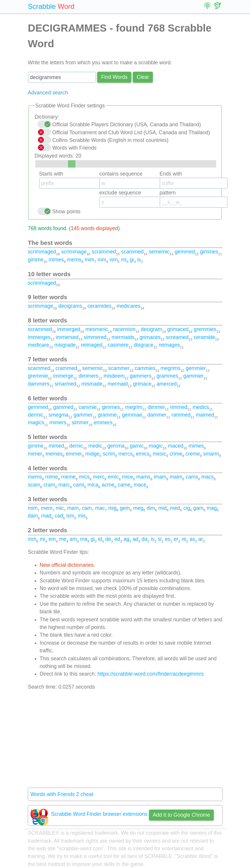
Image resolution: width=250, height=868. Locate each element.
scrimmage (74, 252)
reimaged (92, 345)
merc (99, 477)
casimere (118, 345)
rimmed (179, 407)
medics (201, 407)
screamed (177, 337)
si (160, 539)
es (168, 539)
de (108, 539)
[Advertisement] (125, 739)
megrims (170, 368)
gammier (193, 376)
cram (49, 485)
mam (73, 508)
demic (76, 446)
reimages (169, 345)
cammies (145, 368)
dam (33, 516)
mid (163, 508)
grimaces (150, 337)
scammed (132, 252)
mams (143, 477)
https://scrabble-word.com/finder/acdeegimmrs (151, 674)
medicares (129, 306)
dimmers (88, 376)
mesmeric (97, 329)
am (73, 539)
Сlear (143, 77)
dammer (157, 415)
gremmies (205, 329)
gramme (107, 415)
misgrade (65, 345)
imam (160, 477)
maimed (205, 415)
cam (87, 508)
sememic (159, 252)
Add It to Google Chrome (182, 815)
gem (125, 508)
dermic (36, 415)
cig (187, 508)
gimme (36, 260)
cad (59, 516)
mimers (58, 422)
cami (79, 485)
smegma (58, 415)
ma (84, 539)
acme (108, 485)
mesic (159, 454)
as (192, 539)
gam (198, 508)
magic (156, 446)
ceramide (204, 337)
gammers (141, 376)
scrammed (104, 252)
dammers (39, 384)
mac (100, 508)
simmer (80, 422)
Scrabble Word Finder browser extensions (99, 814)
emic (113, 477)
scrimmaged (42, 252)
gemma (116, 446)
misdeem (114, 376)
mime (52, 477)
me (63, 539)
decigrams (70, 306)
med (175, 508)
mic (60, 508)
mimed (56, 446)
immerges (39, 337)
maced (176, 446)
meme (68, 477)
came (124, 485)
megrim (134, 407)
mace (140, 485)
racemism (124, 329)
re (184, 539)
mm (102, 260)
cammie (88, 407)
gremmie (38, 376)
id (100, 539)
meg (138, 508)
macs (208, 477)
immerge (63, 376)
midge (92, 454)
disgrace (144, 345)
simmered (95, 337)
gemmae (132, 415)
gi (132, 260)
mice (127, 477)
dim (151, 508)
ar (201, 539)
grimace (142, 384)
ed (117, 539)
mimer (35, 454)
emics (143, 454)
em (52, 539)
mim (89, 260)
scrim (109, 454)
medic (95, 446)
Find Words (114, 77)
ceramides (99, 306)
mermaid (117, 384)
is (139, 260)
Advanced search (48, 93)
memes (54, 454)
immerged (69, 329)
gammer (83, 415)
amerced (167, 384)
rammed (181, 415)
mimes (56, 260)
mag (212, 508)
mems (74, 260)
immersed (67, 337)
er (176, 539)
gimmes (209, 252)
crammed (66, 368)
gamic (137, 446)
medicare (39, 345)
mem (47, 508)
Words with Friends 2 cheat (62, 794)
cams (192, 477)
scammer (119, 368)
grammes (167, 376)
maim (176, 477)
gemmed (185, 252)
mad (46, 516)
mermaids (123, 337)
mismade (92, 384)
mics (84, 477)
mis (82, 516)
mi (124, 260)
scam (34, 485)
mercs (125, 454)
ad (135, 539)
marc (64, 485)
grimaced (178, 329)
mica (93, 485)
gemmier (196, 368)
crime (176, 454)
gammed (63, 407)
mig (112, 508)
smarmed (65, 384)
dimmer (156, 407)
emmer (74, 454)
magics (36, 422)
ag (126, 539)
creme (193, 454)
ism (114, 260)
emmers (103, 422)
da (145, 539)
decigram (151, 329)
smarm (211, 454)
